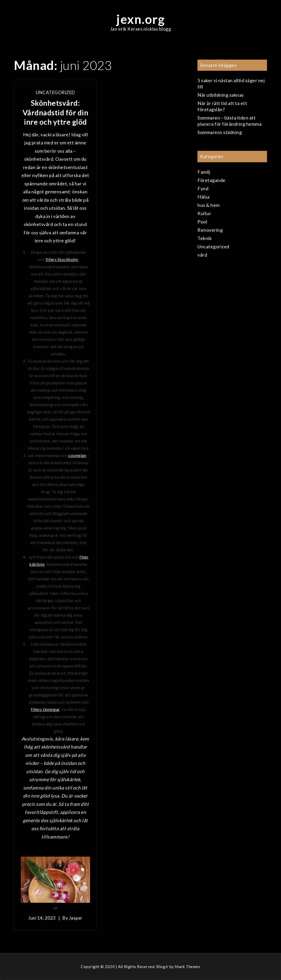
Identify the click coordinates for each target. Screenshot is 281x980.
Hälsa (204, 197)
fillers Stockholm (62, 259)
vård (202, 255)
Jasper (76, 918)
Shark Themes (187, 967)
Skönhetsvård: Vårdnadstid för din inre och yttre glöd (56, 112)
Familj (204, 172)
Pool (202, 222)
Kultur (204, 213)
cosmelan (77, 455)
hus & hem (209, 205)
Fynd (203, 188)
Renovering (210, 230)
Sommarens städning (220, 132)
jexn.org (140, 19)
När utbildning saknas (221, 95)
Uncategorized (55, 92)
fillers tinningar (45, 709)
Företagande (211, 180)
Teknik (205, 238)
